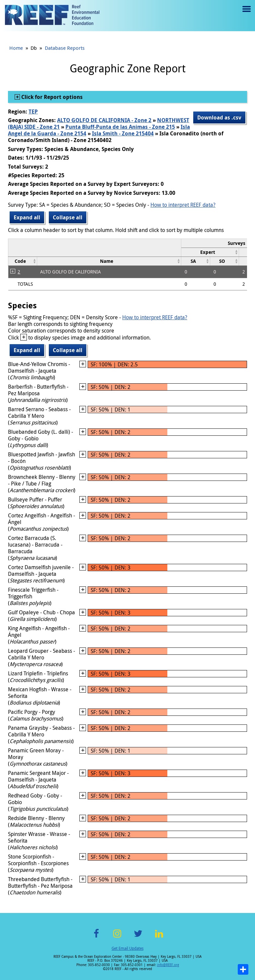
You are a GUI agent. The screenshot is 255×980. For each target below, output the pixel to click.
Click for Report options (51, 97)
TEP (33, 112)
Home (16, 48)
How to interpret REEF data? (183, 205)
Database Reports (65, 48)
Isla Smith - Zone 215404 (123, 133)
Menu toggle (246, 14)
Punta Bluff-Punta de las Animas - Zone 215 (120, 127)
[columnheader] (210, 252)
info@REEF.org (168, 965)
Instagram (117, 937)
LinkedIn (159, 937)
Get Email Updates (127, 948)
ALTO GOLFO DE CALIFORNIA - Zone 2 (104, 120)
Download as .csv (219, 117)
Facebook (96, 937)
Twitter (138, 937)
